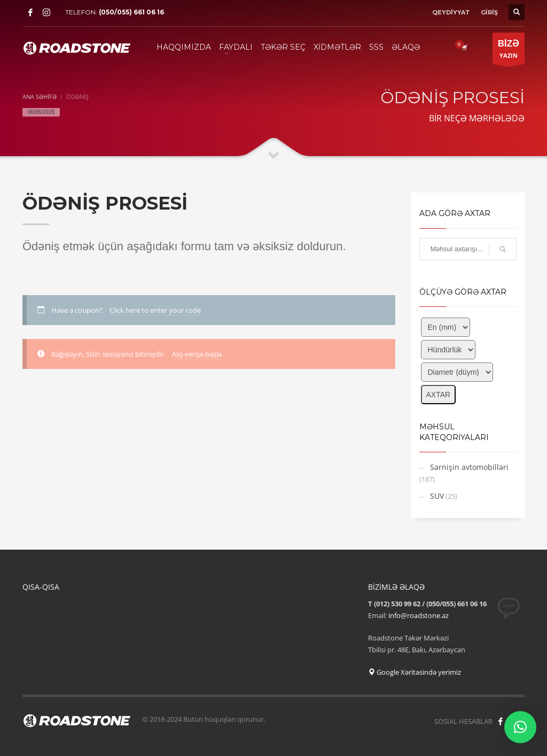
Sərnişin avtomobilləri (469, 467)
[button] (520, 727)
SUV (437, 496)
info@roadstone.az (419, 615)
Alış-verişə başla (197, 354)
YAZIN (509, 51)
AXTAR (439, 395)
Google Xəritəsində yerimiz (415, 672)
